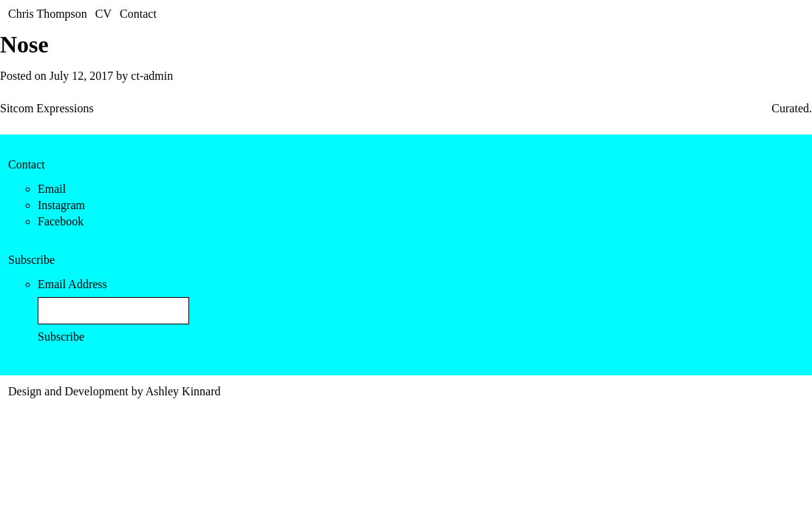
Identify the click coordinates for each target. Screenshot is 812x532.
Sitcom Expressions (47, 108)
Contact (138, 14)
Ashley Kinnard (183, 391)
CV (103, 14)
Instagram (61, 205)
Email (52, 189)
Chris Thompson (48, 14)
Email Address (72, 284)
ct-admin (152, 76)
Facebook (61, 221)
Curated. (792, 108)
